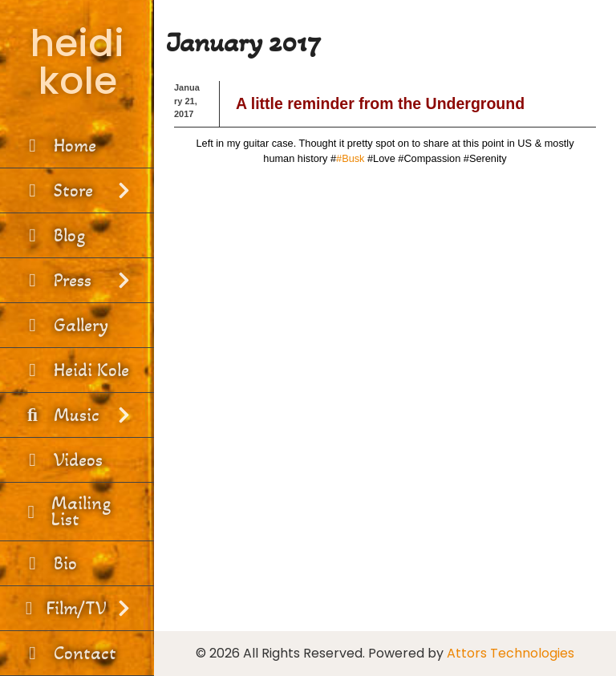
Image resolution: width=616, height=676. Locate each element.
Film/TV (77, 608)
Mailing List (66, 511)
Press (77, 280)
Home (59, 146)
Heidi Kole (75, 370)
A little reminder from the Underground (380, 103)
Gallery (65, 325)
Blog (53, 235)
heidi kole (77, 62)
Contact (69, 653)
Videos (62, 460)
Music (77, 415)
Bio (49, 563)
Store (77, 190)
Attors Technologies (511, 653)
